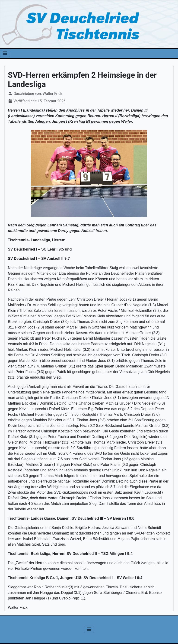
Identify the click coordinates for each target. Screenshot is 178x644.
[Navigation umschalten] (5, 53)
